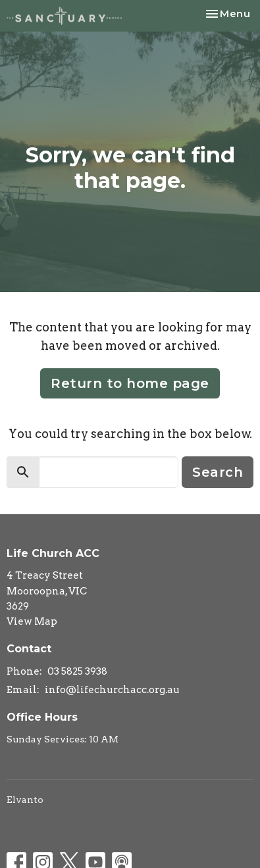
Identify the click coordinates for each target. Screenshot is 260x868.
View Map (32, 621)
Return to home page (130, 383)
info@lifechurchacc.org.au (112, 690)
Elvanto (25, 800)
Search (218, 472)
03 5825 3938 (77, 671)
